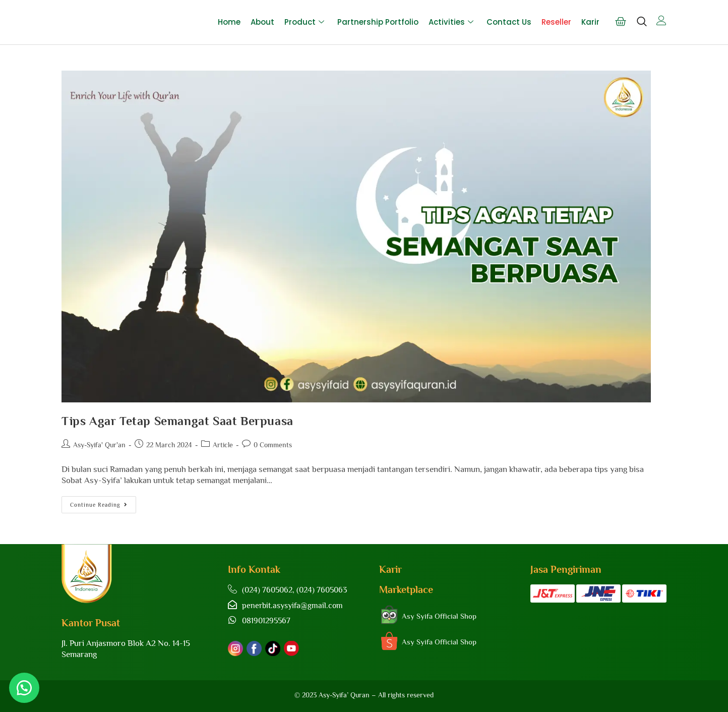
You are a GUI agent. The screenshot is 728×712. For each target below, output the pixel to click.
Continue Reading (103, 502)
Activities (451, 22)
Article (223, 445)
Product (304, 22)
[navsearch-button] (641, 26)
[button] (25, 687)
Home (229, 22)
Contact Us (509, 22)
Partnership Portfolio (378, 22)
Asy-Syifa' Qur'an (99, 445)
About (262, 22)
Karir (590, 22)
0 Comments (273, 445)
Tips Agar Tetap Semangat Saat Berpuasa (177, 421)
